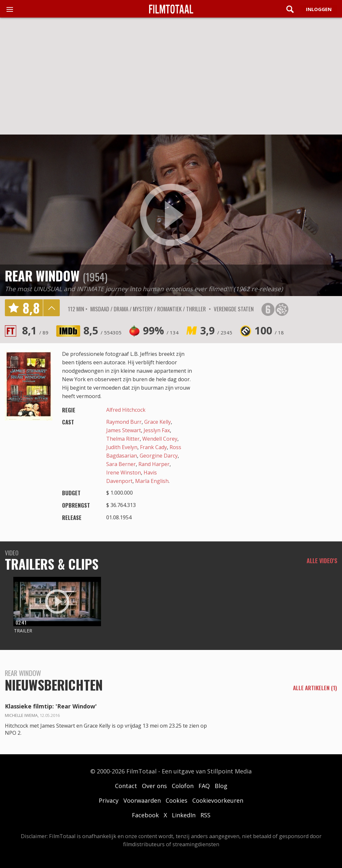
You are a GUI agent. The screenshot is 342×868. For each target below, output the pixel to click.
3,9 (216, 330)
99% (161, 330)
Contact (126, 786)
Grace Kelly (158, 422)
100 (269, 330)
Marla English (152, 481)
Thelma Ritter (123, 439)
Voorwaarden (142, 800)
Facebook (145, 815)
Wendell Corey (160, 439)
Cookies (177, 800)
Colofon (183, 786)
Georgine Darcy (159, 456)
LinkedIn (184, 815)
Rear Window (42, 276)
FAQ (204, 786)
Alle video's (322, 561)
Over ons (154, 786)
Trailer (23, 631)
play (171, 215)
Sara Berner (121, 464)
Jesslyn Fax (157, 430)
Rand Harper (154, 464)
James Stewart (124, 430)
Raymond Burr (124, 422)
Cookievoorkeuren (218, 800)
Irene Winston (124, 473)
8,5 (102, 330)
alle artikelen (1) (315, 688)
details (51, 308)
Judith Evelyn (122, 447)
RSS (205, 815)
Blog (221, 786)
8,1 (35, 330)
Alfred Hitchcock (126, 410)
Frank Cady (153, 447)
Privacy (109, 800)
